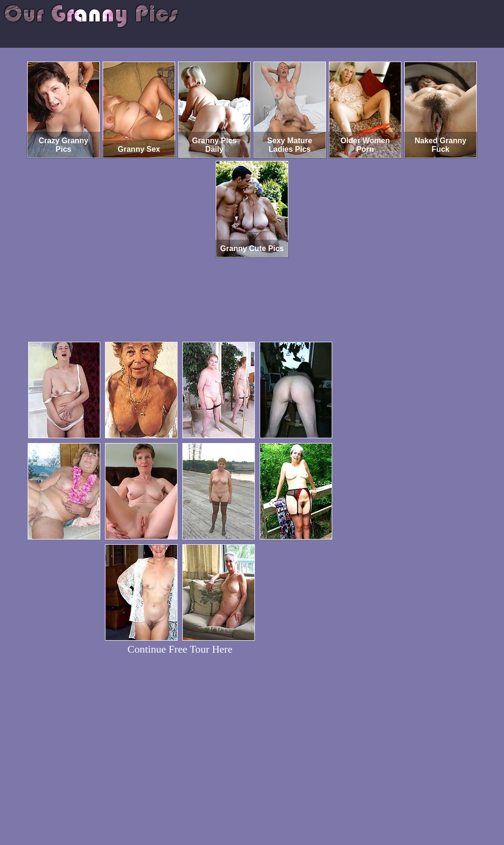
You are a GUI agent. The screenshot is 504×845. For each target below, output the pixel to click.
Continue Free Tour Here (180, 649)
